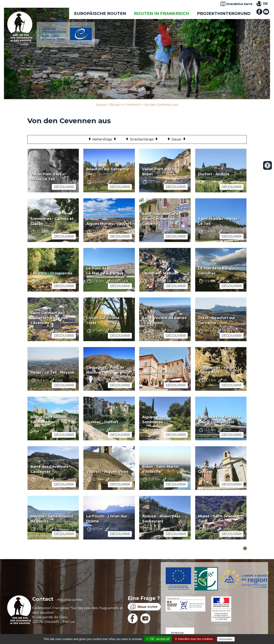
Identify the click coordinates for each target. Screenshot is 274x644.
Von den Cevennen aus (161, 105)
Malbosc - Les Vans (160, 372)
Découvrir (64, 187)
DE (265, 4)
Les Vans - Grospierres (51, 273)
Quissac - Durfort (102, 422)
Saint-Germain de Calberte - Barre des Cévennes (49, 318)
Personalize (226, 639)
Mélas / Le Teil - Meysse (52, 372)
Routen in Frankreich (162, 13)
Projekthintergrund (224, 13)
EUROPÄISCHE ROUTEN (100, 13)
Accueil (101, 105)
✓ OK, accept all (158, 639)
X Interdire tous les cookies (194, 639)
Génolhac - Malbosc (160, 273)
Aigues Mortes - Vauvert (109, 224)
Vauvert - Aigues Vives (107, 472)
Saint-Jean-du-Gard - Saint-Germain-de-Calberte (161, 219)
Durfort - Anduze (214, 174)
